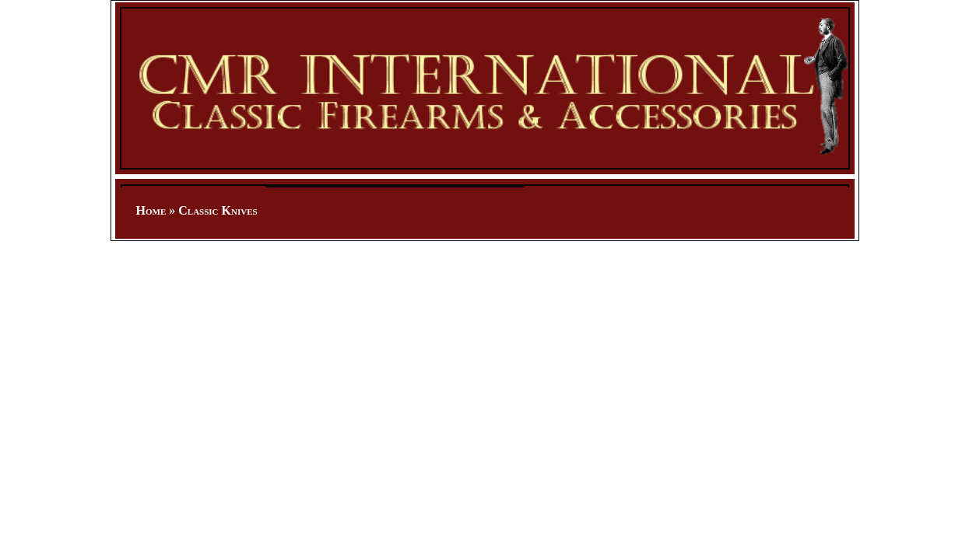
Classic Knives (218, 210)
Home (151, 210)
